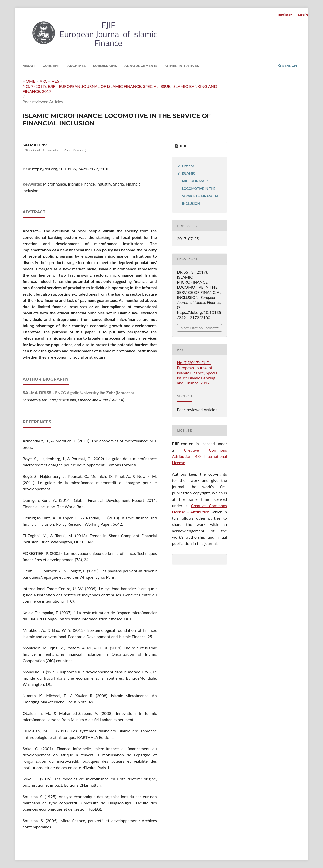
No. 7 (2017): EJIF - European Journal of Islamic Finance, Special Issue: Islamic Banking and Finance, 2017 (120, 89)
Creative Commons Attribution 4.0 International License (200, 456)
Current (51, 66)
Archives (76, 66)
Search (288, 66)
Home (29, 81)
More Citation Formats (199, 328)
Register (285, 15)
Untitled (188, 166)
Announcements (141, 66)
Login (303, 15)
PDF (183, 146)
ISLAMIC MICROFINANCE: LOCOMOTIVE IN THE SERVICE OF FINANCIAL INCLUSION (200, 189)
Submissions (105, 66)
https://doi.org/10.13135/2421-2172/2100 (71, 169)
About (29, 66)
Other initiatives (182, 66)
